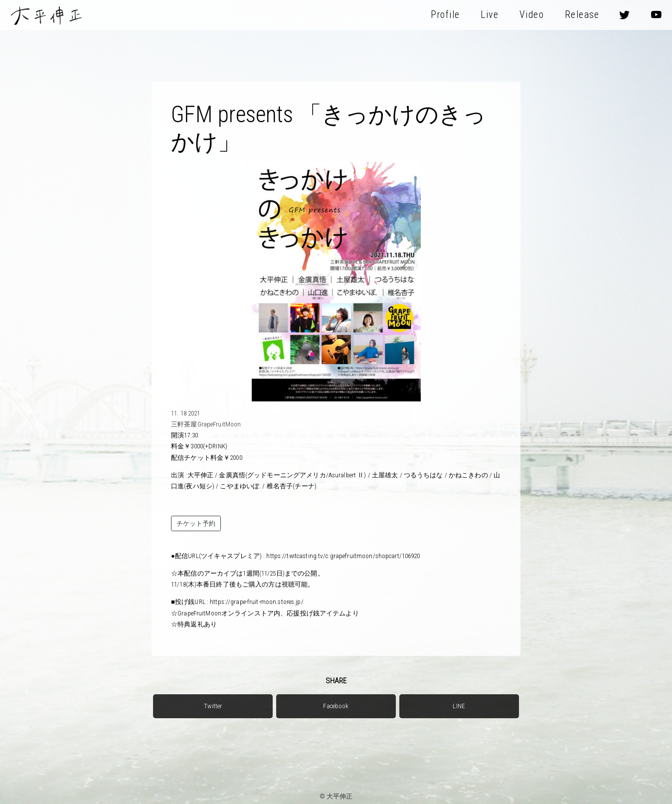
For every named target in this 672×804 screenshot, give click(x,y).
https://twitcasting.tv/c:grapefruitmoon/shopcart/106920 (343, 556)
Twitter (213, 706)
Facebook (336, 706)
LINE (459, 706)
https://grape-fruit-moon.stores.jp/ (257, 602)
